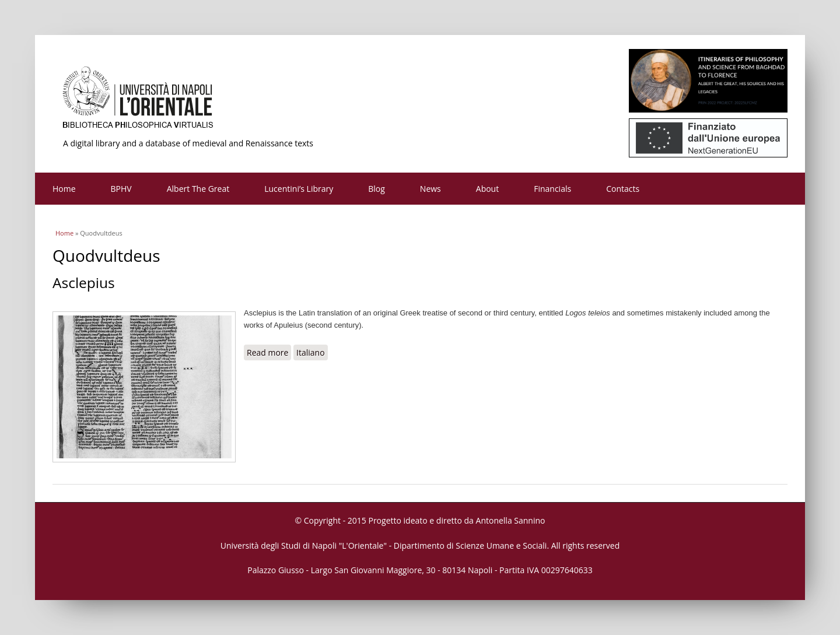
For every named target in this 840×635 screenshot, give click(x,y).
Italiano (311, 352)
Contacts (623, 189)
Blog (377, 189)
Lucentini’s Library (299, 189)
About (487, 189)
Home (64, 189)
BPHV (121, 189)
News (430, 189)
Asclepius (84, 283)
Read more (269, 352)
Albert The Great (198, 189)
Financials (552, 189)
